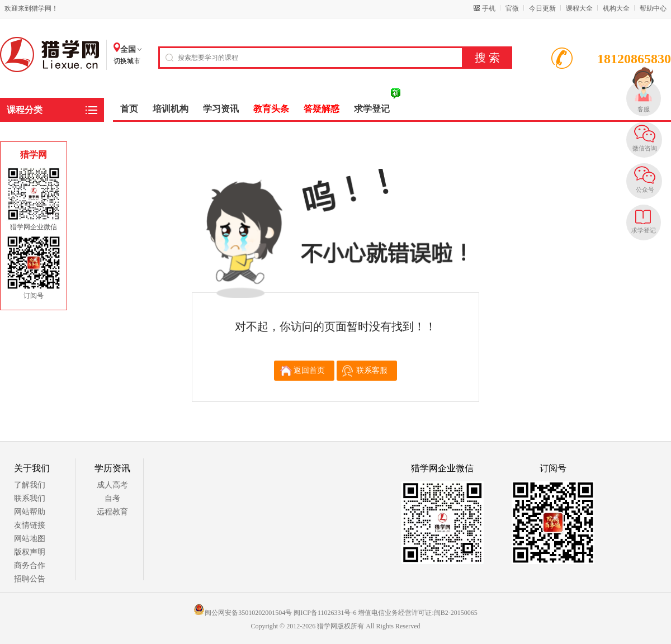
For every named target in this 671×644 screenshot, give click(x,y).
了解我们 (30, 485)
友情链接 (30, 525)
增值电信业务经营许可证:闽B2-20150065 (417, 613)
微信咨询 (645, 148)
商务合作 (30, 565)
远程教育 (112, 512)
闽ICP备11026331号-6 (325, 613)
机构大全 (616, 8)
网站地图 (30, 539)
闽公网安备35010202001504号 (243, 613)
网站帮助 (30, 512)
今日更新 (542, 8)
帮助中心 (653, 8)
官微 (512, 8)
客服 (644, 109)
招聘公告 (30, 579)
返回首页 (309, 370)
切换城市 (127, 61)
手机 (489, 8)
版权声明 (30, 552)
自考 (112, 498)
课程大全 (579, 8)
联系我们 (30, 498)
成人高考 (112, 485)
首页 (129, 109)
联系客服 (372, 370)
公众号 (645, 190)
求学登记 (644, 230)
